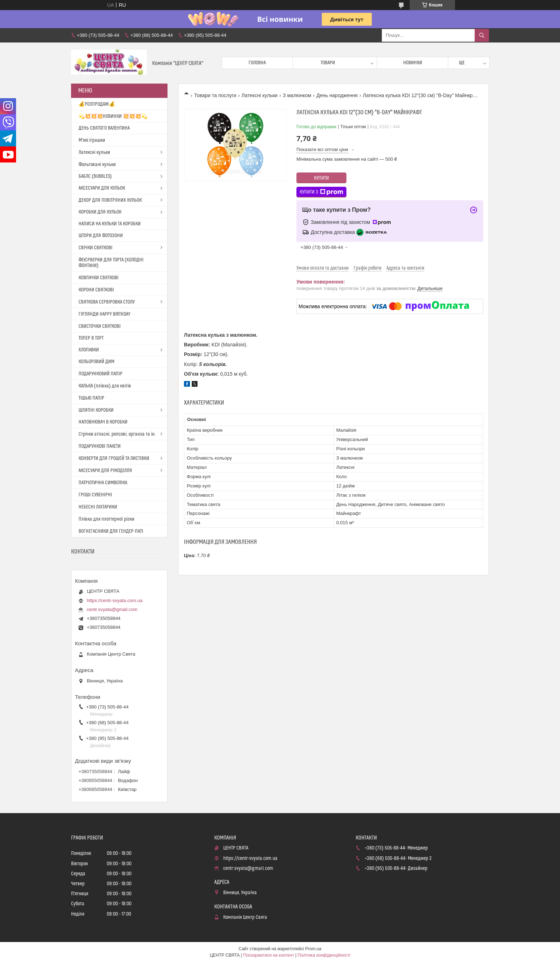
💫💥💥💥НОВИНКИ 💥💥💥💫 (113, 116)
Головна (257, 63)
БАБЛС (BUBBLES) (95, 176)
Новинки (413, 63)
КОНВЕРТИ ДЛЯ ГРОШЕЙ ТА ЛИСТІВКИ (114, 459)
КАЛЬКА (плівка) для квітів (105, 386)
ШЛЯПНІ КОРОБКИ (96, 410)
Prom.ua (313, 949)
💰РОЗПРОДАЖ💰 (97, 104)
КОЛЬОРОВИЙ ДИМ (96, 362)
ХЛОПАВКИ (89, 350)
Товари (328, 63)
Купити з (321, 192)
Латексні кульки (259, 95)
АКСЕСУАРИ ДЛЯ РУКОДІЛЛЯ (105, 471)
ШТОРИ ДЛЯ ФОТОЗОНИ (101, 236)
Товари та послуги (215, 95)
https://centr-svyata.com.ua (115, 600)
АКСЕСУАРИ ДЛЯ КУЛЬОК (102, 188)
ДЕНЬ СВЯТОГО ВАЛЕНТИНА (104, 128)
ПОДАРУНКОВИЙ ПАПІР (101, 374)
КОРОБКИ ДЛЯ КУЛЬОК (100, 212)
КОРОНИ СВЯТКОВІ (96, 290)
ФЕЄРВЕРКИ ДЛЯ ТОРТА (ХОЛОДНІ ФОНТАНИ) (111, 263)
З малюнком (297, 95)
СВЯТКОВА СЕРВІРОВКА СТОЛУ (107, 302)
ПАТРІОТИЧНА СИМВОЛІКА (103, 483)
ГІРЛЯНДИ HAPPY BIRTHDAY (104, 314)
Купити (321, 178)
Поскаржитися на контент (269, 955)
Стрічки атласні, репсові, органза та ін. (117, 434)
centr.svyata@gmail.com (112, 609)
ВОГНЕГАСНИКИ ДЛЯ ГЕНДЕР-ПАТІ (111, 531)
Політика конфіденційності (324, 955)
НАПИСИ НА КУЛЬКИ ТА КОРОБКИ (110, 224)
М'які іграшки (92, 140)
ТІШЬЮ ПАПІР (91, 398)
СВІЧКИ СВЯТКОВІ (96, 248)
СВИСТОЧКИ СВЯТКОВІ (100, 326)
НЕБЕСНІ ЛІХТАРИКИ (98, 507)
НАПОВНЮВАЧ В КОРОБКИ (103, 422)
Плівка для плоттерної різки (106, 519)
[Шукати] (482, 35)
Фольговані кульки (97, 165)
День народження (337, 95)
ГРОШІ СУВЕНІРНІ (95, 495)
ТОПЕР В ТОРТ (91, 338)
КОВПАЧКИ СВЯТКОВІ (99, 278)
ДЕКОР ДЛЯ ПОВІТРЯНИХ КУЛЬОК (110, 200)
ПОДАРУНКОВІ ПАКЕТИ (100, 446)
